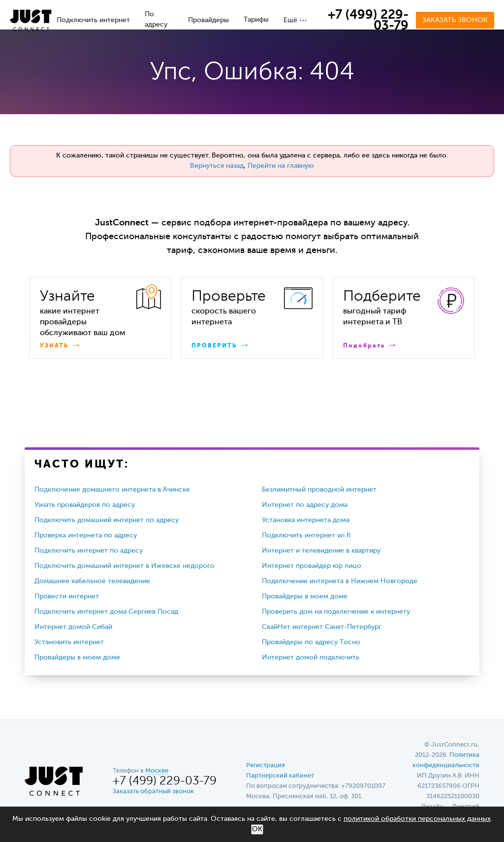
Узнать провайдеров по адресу (85, 505)
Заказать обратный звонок (153, 792)
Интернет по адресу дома (305, 505)
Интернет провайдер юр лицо (312, 566)
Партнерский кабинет (280, 776)
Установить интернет (69, 642)
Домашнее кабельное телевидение (92, 581)
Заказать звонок (455, 20)
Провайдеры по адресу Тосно (311, 642)
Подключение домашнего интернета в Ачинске (112, 490)
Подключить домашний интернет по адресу (107, 520)
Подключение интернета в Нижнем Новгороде (340, 581)
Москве (157, 771)
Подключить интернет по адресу (89, 551)
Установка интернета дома (306, 520)
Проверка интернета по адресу (86, 535)
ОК (257, 829)
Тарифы (256, 20)
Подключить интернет (93, 20)
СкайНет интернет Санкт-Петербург (322, 627)
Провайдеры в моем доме (305, 596)
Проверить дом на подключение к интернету (336, 612)
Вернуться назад (217, 166)
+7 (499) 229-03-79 (368, 21)
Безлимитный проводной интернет (319, 490)
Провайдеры (208, 20)
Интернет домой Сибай (73, 627)
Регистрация (266, 765)
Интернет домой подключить (311, 657)
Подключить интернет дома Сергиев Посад (106, 612)
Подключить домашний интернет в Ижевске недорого (125, 566)
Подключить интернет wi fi (306, 535)
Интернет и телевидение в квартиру (321, 551)
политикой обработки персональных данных (417, 819)
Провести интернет (67, 596)
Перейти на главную (281, 166)
